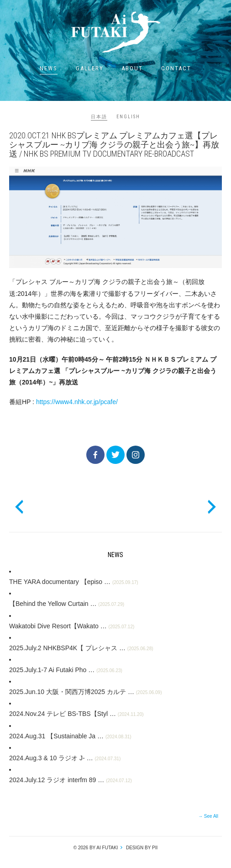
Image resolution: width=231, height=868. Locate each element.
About (132, 68)
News (49, 68)
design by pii (141, 848)
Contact (176, 68)
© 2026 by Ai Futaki (96, 848)
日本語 (99, 117)
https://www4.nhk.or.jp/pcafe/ (77, 402)
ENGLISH (128, 117)
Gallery (90, 68)
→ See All (208, 816)
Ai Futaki (115, 32)
